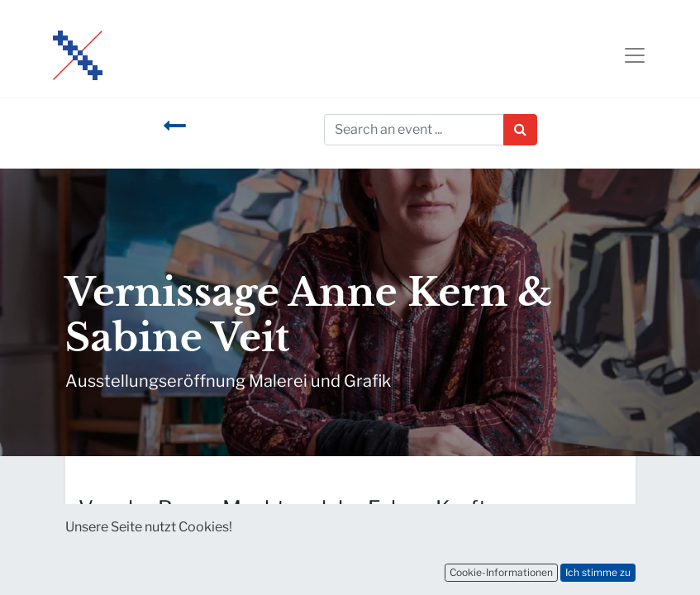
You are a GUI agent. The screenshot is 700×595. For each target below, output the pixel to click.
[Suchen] (520, 130)
